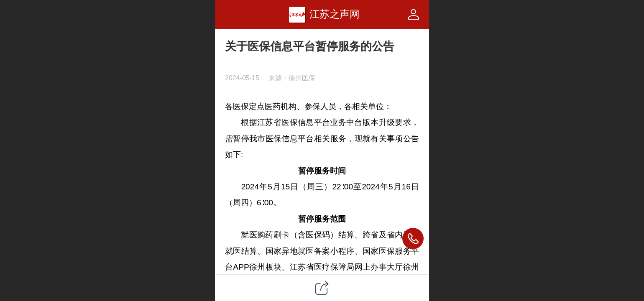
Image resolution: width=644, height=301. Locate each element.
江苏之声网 (335, 14)
